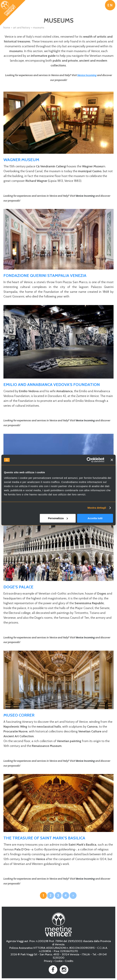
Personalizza (58, 518)
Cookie (59, 961)
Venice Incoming (87, 75)
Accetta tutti (95, 518)
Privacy (48, 961)
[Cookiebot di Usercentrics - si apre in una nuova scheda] (89, 460)
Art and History (22, 28)
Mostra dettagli (97, 508)
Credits (69, 961)
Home (7, 28)
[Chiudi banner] (112, 460)
